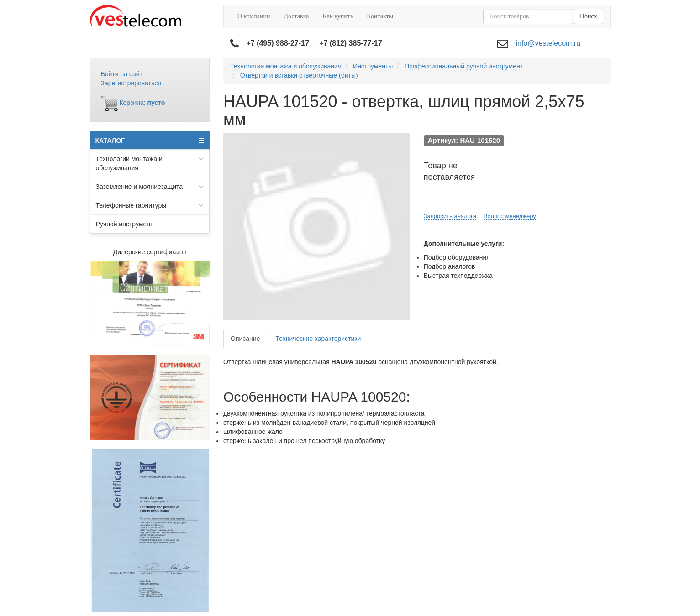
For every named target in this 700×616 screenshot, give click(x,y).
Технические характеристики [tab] (318, 339)
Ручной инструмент (125, 224)
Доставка (296, 16)
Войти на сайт (122, 74)
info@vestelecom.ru (548, 43)
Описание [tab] (245, 339)
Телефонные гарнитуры (150, 205)
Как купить (338, 16)
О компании (254, 16)
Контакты (380, 16)
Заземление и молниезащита (150, 187)
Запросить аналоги (450, 216)
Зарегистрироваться (131, 83)
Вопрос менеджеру (510, 216)
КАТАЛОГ (150, 141)
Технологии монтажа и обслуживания (150, 163)
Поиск (589, 16)
